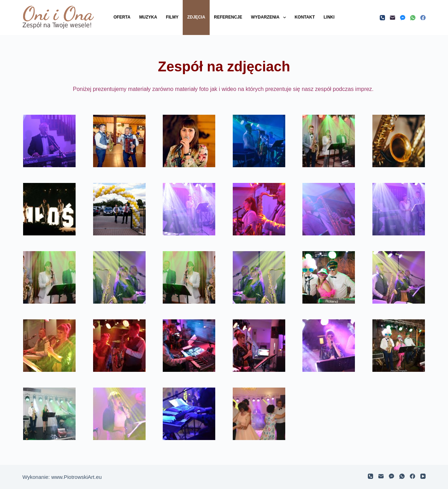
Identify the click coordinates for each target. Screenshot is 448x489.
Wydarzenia (270, 17)
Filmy (172, 17)
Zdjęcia (196, 17)
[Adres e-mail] (393, 18)
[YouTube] (423, 476)
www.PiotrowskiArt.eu (76, 477)
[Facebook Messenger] (403, 18)
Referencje (228, 17)
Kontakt (305, 17)
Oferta (122, 17)
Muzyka (148, 17)
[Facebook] (423, 18)
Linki (329, 17)
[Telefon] (382, 18)
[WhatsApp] (413, 18)
